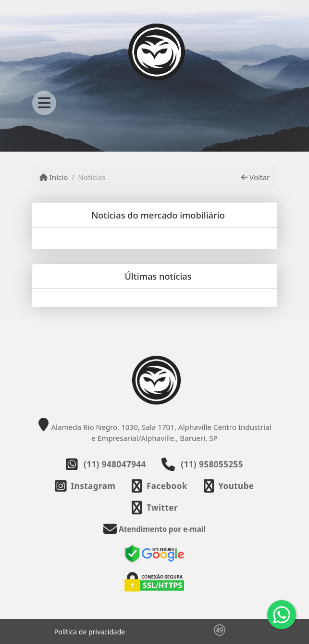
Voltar (255, 177)
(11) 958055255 (212, 464)
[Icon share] (85, 486)
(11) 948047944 (115, 464)
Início (54, 177)
